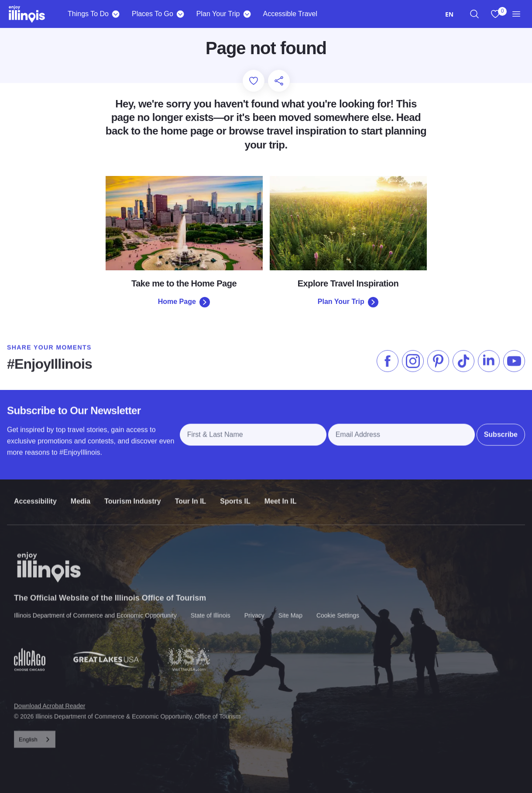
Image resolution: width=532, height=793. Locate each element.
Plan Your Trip (218, 14)
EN (449, 14)
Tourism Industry (133, 493)
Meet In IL (281, 493)
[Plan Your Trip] (247, 14)
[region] (474, 14)
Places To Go (153, 14)
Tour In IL (191, 493)
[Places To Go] (180, 14)
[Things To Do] (116, 14)
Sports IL (235, 493)
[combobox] (449, 14)
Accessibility (35, 493)
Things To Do (88, 14)
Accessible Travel (290, 14)
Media (81, 493)
